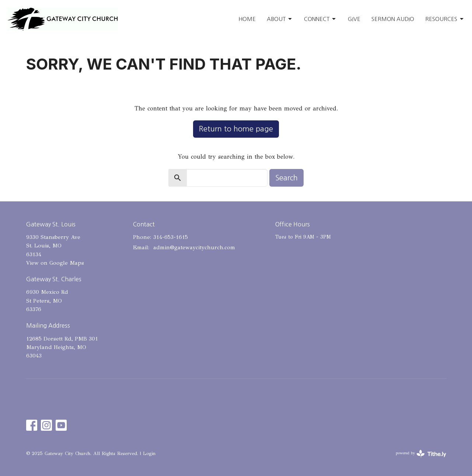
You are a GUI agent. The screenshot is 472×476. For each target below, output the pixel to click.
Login (149, 454)
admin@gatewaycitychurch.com (194, 247)
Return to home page (236, 129)
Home (247, 19)
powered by (421, 454)
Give (354, 19)
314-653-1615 (171, 237)
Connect (320, 19)
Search (286, 178)
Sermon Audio (393, 19)
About (280, 19)
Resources (445, 19)
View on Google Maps (55, 263)
